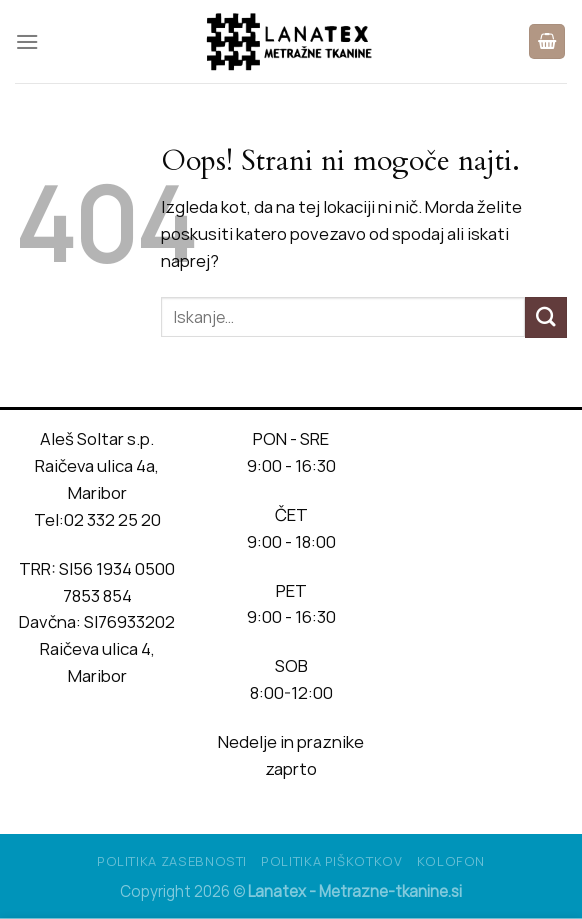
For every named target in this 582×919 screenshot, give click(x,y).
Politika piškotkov (332, 861)
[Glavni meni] (28, 41)
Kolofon (451, 861)
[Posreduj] (546, 317)
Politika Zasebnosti (172, 861)
